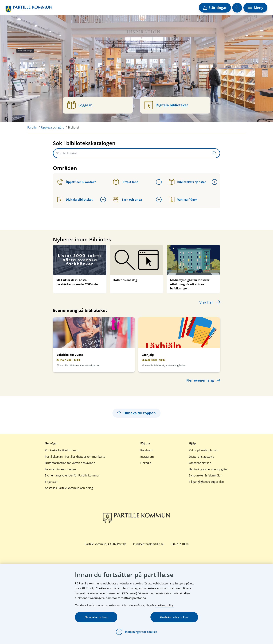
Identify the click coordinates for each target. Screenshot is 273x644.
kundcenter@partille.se (148, 544)
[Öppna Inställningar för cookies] (136, 632)
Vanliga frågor (183, 200)
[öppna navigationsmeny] (255, 8)
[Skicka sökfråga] (215, 153)
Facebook (147, 450)
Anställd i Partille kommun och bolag (69, 488)
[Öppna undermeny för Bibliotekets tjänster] (214, 182)
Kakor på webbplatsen (204, 450)
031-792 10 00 (180, 544)
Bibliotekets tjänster (187, 182)
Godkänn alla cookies (174, 617)
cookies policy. (165, 605)
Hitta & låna (126, 182)
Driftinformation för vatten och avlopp (70, 463)
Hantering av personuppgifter (208, 469)
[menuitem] (34, 127)
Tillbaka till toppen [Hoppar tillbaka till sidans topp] (136, 413)
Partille (32, 127)
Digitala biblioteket (75, 200)
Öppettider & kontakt (77, 182)
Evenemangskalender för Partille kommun (73, 475)
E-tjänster (51, 482)
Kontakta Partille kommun (62, 450)
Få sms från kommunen (60, 469)
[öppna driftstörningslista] (215, 8)
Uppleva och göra (53, 127)
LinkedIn (146, 463)
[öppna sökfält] (237, 8)
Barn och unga (128, 200)
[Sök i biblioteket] (132, 153)
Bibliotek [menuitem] (74, 127)
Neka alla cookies (96, 617)
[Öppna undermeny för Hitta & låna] (159, 182)
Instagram (147, 457)
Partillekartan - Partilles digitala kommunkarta (75, 457)
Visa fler (206, 302)
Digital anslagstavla (202, 457)
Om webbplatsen (200, 463)
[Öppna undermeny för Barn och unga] (159, 200)
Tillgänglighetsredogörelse (206, 482)
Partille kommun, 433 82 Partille (105, 544)
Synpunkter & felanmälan (206, 475)
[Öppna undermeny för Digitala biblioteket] (103, 200)
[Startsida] (29, 9)
